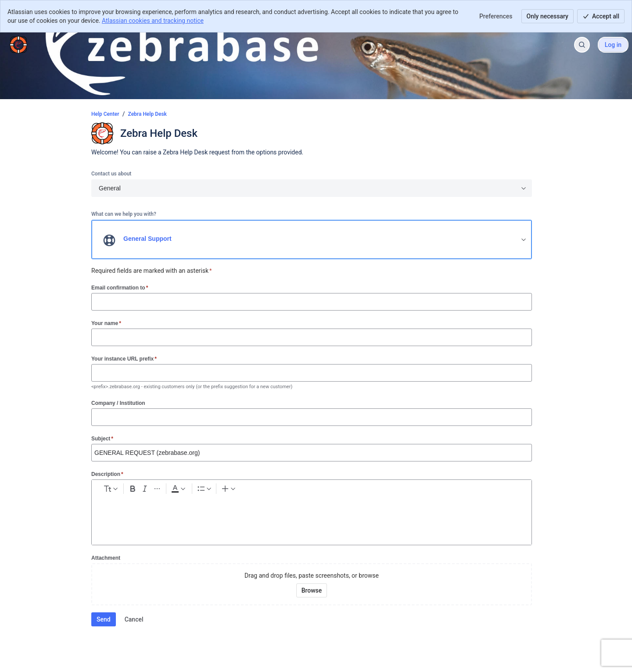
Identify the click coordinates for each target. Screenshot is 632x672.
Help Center (105, 114)
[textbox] (312, 517)
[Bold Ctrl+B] (169, 490)
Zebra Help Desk (147, 114)
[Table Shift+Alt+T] (337, 490)
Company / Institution (118, 403)
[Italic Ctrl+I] (185, 490)
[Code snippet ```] (352, 490)
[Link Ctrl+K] (289, 490)
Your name (106, 323)
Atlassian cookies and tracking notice (153, 21)
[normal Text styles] (128, 490)
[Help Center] (18, 45)
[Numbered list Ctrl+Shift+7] (268, 490)
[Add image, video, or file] (305, 490)
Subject (102, 438)
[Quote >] (384, 490)
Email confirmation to (120, 288)
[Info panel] (368, 490)
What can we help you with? (124, 214)
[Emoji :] (321, 490)
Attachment (106, 558)
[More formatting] (201, 490)
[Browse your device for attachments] (312, 590)
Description (107, 474)
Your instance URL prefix (124, 359)
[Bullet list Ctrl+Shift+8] (252, 490)
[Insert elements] (404, 490)
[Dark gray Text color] (226, 490)
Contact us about (111, 174)
